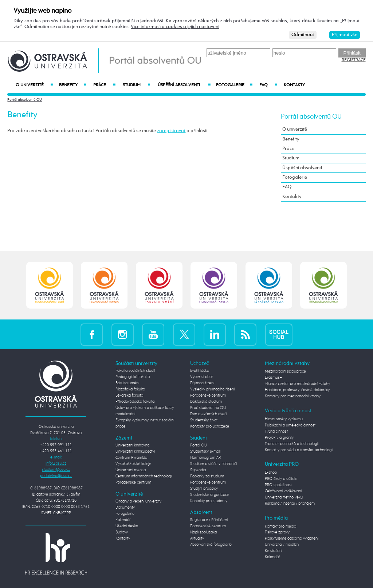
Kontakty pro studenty (209, 501)
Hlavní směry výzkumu (284, 419)
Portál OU (199, 445)
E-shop (271, 473)
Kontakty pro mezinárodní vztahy (293, 396)
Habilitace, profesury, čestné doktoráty (297, 390)
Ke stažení (274, 551)
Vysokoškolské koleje (133, 464)
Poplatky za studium (207, 476)
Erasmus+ (273, 378)
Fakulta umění (127, 383)
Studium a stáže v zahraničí (213, 464)
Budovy (122, 532)
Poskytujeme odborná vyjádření (292, 539)
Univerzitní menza (131, 470)
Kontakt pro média (280, 527)
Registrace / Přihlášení (209, 520)
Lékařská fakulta (129, 396)
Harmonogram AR (205, 458)
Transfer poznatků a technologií (292, 444)
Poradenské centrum (133, 482)
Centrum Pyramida (131, 458)
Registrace (354, 60)
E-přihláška (200, 371)
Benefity (73, 85)
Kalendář (123, 520)
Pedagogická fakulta (133, 377)
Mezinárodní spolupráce (285, 372)
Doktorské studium (206, 402)
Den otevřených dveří (208, 414)
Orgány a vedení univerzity (138, 501)
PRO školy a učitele (281, 479)
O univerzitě (34, 85)
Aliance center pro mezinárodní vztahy (297, 384)
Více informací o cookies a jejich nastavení (175, 27)
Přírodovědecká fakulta (135, 402)
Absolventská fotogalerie (211, 545)
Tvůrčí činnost (276, 432)
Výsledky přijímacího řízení (212, 389)
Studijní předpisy (204, 489)
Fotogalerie (234, 85)
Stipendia (198, 470)
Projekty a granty (279, 438)
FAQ (268, 85)
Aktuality (197, 539)
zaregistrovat (171, 131)
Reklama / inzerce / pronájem (290, 504)
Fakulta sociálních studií (135, 371)
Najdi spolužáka (203, 532)
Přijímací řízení (202, 383)
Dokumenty (125, 508)
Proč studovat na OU (208, 408)
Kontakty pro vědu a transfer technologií (299, 450)
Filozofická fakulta (130, 389)
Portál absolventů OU (25, 100)
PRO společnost (278, 485)
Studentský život (204, 420)
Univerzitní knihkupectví (135, 452)
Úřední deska (127, 526)
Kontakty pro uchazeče (210, 426)
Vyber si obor (202, 377)
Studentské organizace (210, 495)
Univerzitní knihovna (132, 445)
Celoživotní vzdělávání (283, 491)
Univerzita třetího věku (284, 497)
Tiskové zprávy (277, 532)
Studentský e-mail (205, 452)
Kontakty (294, 85)
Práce (105, 85)
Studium (136, 85)
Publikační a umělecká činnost (290, 425)
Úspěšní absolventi (184, 85)
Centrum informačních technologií (144, 476)
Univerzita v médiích (282, 545)
